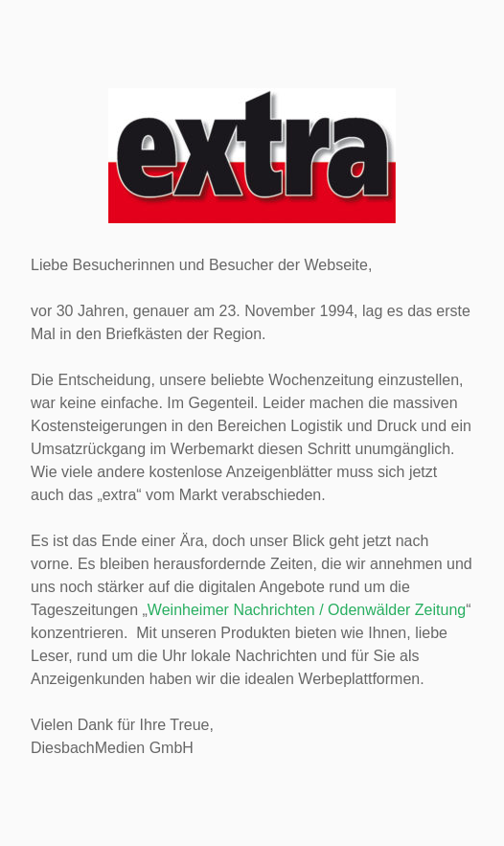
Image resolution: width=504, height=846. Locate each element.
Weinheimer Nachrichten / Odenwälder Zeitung (307, 610)
